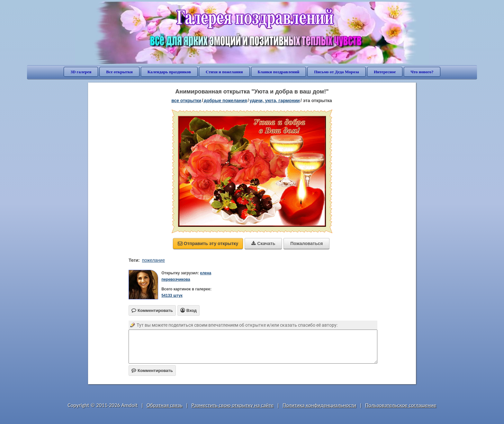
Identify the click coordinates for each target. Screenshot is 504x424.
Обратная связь (165, 405)
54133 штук (172, 296)
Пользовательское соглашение (401, 405)
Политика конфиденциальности (319, 405)
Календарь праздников (169, 72)
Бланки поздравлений (279, 72)
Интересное (385, 72)
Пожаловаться (306, 243)
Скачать (263, 243)
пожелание (153, 260)
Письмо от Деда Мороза (337, 72)
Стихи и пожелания (224, 72)
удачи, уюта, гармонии (274, 101)
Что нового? (422, 72)
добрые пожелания (225, 101)
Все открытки (119, 72)
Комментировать (152, 371)
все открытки (186, 101)
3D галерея (81, 72)
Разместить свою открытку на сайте (232, 405)
